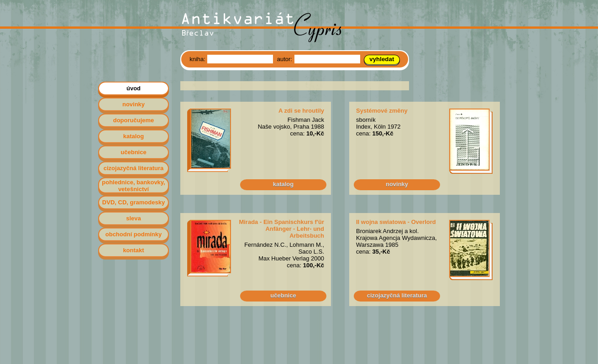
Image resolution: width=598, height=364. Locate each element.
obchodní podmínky (134, 234)
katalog (283, 184)
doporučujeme (134, 120)
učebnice (283, 295)
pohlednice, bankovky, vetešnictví (133, 186)
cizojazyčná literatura (397, 295)
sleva (134, 218)
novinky (397, 184)
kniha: (198, 59)
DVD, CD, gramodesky (134, 202)
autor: (286, 59)
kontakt (133, 250)
